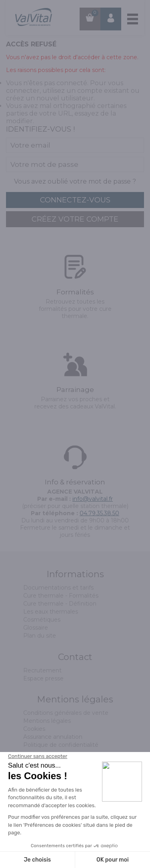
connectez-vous (75, 200)
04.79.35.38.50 (99, 513)
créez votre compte (75, 219)
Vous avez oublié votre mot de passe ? (75, 181)
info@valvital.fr (93, 499)
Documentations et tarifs (58, 588)
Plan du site (40, 636)
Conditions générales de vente (66, 713)
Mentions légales (47, 721)
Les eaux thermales (51, 612)
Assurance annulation (53, 737)
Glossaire (36, 628)
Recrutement (42, 670)
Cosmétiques (42, 620)
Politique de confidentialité (61, 745)
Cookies (34, 729)
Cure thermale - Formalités (61, 596)
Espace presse (43, 678)
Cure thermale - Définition (60, 604)
